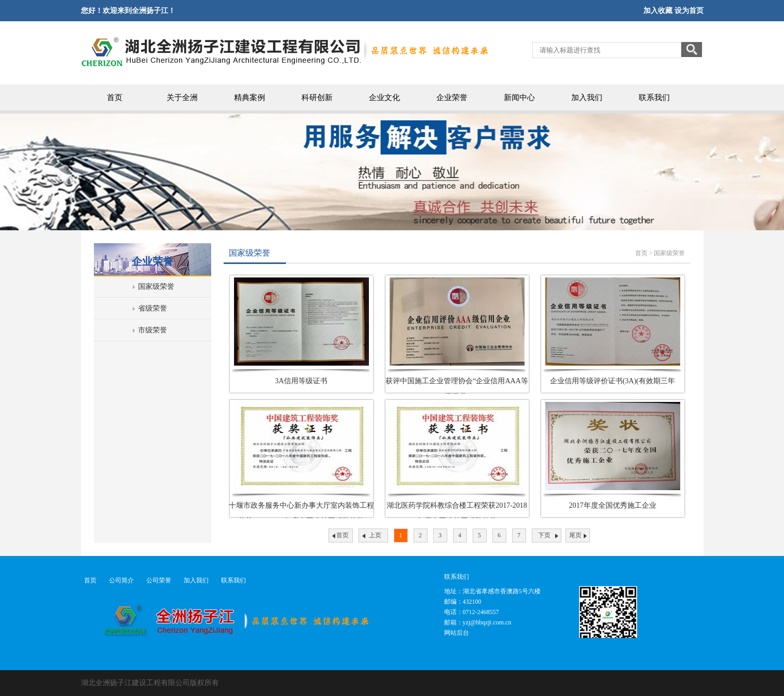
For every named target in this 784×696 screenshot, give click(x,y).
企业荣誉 (452, 98)
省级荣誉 (153, 308)
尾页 (575, 535)
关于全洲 (182, 98)
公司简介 (121, 580)
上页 (375, 535)
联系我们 (654, 98)
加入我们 (587, 98)
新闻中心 (519, 98)
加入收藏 (658, 11)
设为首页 (689, 11)
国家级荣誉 (156, 287)
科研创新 (317, 98)
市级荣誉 (153, 330)
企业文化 (384, 98)
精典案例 (250, 98)
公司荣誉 (159, 580)
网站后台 (457, 633)
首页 (115, 98)
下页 (544, 535)
